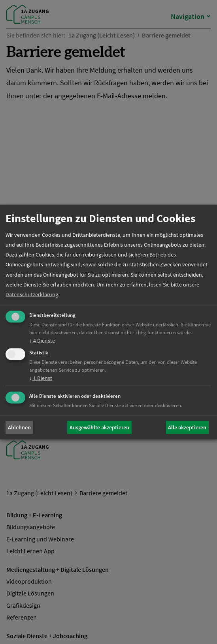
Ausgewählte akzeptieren (99, 427)
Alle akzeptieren (187, 427)
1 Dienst (41, 378)
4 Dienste (42, 341)
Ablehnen (19, 427)
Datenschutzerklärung (32, 294)
